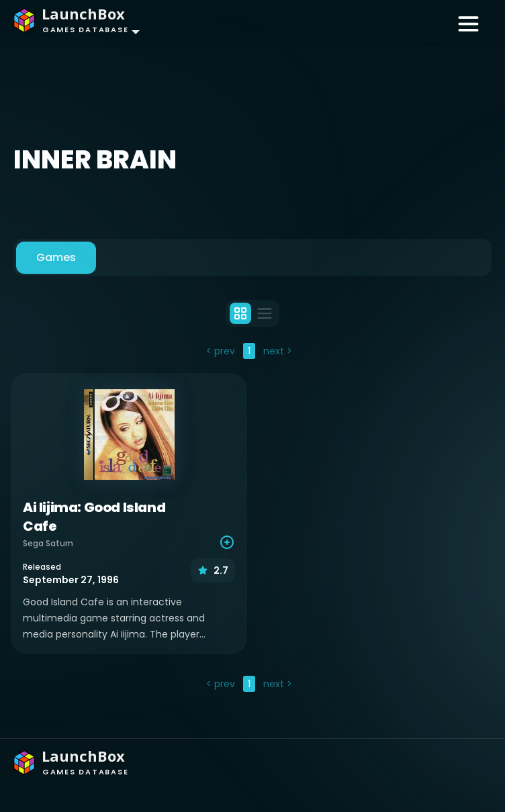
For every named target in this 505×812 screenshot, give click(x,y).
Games (56, 257)
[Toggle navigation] (468, 23)
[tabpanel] (252, 519)
